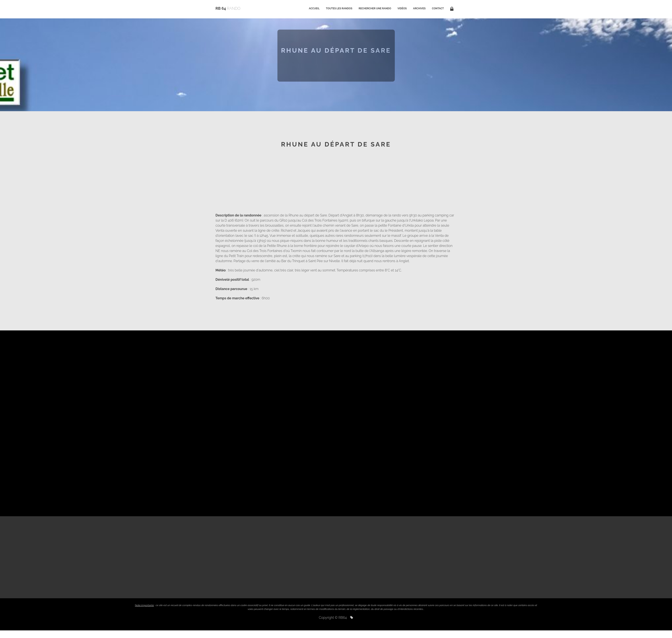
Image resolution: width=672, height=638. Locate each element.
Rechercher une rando (375, 8)
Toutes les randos (339, 8)
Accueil (314, 8)
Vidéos (402, 8)
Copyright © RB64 (336, 618)
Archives (419, 8)
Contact (438, 8)
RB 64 (228, 8)
